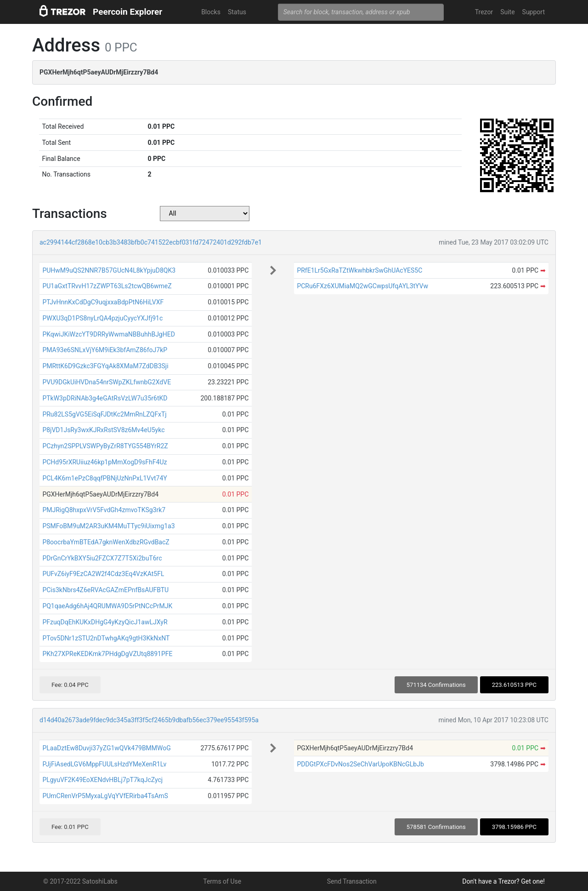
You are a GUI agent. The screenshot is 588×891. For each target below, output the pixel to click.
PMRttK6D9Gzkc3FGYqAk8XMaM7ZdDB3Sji (105, 366)
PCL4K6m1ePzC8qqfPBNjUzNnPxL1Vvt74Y (105, 478)
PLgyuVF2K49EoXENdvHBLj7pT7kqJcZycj (102, 780)
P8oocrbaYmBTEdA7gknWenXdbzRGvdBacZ (106, 542)
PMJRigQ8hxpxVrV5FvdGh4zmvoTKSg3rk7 (104, 510)
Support (534, 12)
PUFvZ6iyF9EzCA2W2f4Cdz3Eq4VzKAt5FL (103, 574)
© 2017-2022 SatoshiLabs (80, 881)
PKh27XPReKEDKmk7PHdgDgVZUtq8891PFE (107, 654)
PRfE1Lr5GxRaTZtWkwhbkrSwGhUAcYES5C (359, 270)
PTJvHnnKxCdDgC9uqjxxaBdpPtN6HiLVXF (103, 302)
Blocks (211, 12)
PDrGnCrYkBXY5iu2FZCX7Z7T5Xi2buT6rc (102, 558)
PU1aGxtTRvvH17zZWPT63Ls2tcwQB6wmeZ (107, 286)
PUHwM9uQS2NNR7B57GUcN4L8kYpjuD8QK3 (109, 270)
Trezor (484, 12)
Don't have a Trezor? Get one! (503, 881)
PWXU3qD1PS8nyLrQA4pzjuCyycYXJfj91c (102, 318)
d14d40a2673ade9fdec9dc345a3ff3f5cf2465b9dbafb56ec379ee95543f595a (149, 720)
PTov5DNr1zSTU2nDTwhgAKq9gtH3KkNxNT (106, 638)
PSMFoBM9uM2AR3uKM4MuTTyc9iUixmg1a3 (108, 526)
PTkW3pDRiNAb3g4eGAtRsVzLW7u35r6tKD (105, 398)
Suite (507, 12)
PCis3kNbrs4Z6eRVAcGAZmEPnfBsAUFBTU (105, 590)
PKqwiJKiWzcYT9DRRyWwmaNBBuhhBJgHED (108, 334)
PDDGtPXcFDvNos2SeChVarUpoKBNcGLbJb (360, 764)
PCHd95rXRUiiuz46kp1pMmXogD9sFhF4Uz (105, 462)
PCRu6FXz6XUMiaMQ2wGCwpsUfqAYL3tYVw (362, 286)
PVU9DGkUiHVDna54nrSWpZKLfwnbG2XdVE (107, 382)
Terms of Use (222, 881)
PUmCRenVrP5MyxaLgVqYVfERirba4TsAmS (105, 796)
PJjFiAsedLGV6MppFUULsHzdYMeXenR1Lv (104, 764)
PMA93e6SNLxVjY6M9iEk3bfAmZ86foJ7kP (105, 350)
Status (237, 12)
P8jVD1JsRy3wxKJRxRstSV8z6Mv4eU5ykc (103, 430)
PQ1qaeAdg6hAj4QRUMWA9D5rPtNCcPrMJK (107, 606)
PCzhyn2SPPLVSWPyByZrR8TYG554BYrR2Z (105, 446)
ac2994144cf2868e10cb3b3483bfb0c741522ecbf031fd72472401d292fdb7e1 (151, 242)
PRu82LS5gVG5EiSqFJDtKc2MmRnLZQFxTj (104, 414)
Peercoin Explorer (127, 12)
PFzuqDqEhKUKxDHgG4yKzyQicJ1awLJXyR (105, 622)
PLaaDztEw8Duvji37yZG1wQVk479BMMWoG (106, 748)
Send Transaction (352, 881)
